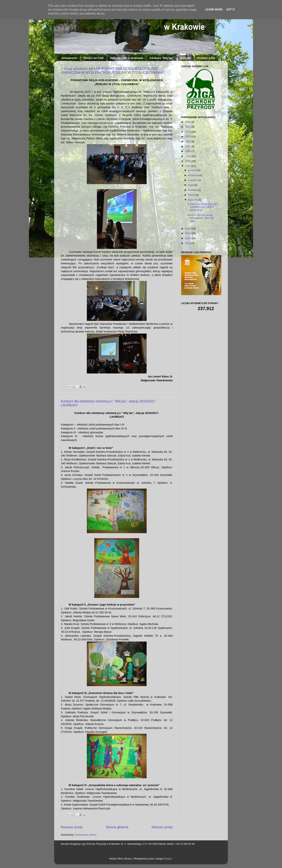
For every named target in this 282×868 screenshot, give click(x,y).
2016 (188, 228)
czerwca (193, 180)
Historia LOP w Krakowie (127, 58)
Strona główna (117, 827)
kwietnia (193, 190)
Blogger (168, 859)
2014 (188, 238)
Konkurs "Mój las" (162, 58)
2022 (188, 141)
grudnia (193, 170)
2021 (188, 146)
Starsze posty (162, 827)
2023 (188, 136)
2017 (188, 166)
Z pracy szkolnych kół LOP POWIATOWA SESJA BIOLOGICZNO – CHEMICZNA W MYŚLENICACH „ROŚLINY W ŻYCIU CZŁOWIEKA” (112, 71)
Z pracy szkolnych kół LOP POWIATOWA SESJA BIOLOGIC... (202, 207)
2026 (188, 122)
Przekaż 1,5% (206, 58)
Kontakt (186, 58)
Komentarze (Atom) (85, 835)
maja (191, 185)
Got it (231, 10)
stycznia (193, 200)
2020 (188, 151)
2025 (188, 127)
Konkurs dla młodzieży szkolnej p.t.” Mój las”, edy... (201, 218)
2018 (188, 161)
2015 (188, 233)
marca (192, 195)
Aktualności (69, 58)
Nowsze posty (72, 827)
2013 (188, 243)
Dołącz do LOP (94, 58)
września (193, 175)
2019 (188, 156)
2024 (188, 132)
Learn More (214, 10)
